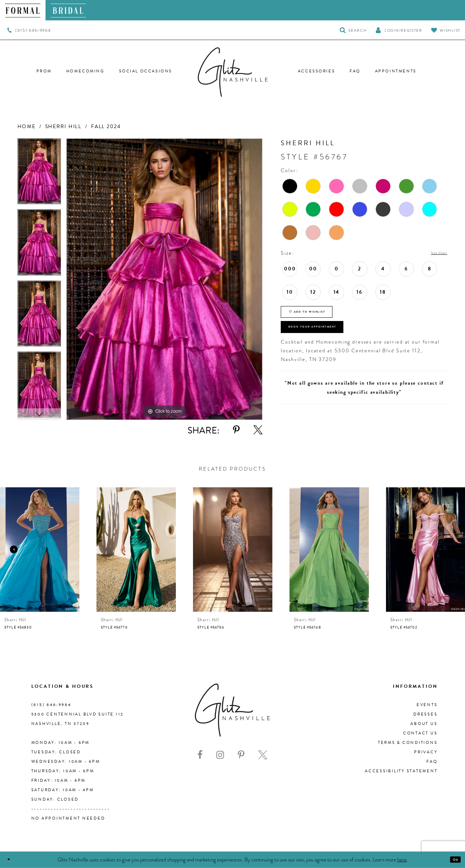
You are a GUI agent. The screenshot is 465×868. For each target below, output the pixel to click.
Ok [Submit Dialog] (452, 860)
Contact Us (420, 733)
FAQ (432, 762)
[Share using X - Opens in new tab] (258, 430)
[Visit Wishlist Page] (446, 30)
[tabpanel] (40, 174)
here (402, 859)
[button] (399, 30)
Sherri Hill (64, 126)
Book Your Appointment (335, 345)
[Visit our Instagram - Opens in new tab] (220, 755)
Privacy (426, 752)
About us (424, 724)
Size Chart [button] (433, 253)
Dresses (425, 714)
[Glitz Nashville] (233, 72)
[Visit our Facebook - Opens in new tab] (200, 755)
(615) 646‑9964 (51, 705)
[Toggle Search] (353, 30)
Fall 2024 (106, 126)
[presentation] (40, 550)
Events (427, 705)
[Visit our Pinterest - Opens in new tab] (241, 755)
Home (27, 126)
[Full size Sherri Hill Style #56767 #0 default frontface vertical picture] (164, 279)
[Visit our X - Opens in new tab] (263, 755)
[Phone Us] (29, 30)
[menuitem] (23, 10)
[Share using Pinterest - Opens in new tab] (236, 430)
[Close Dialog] (12, 860)
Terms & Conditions (408, 743)
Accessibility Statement (401, 771)
